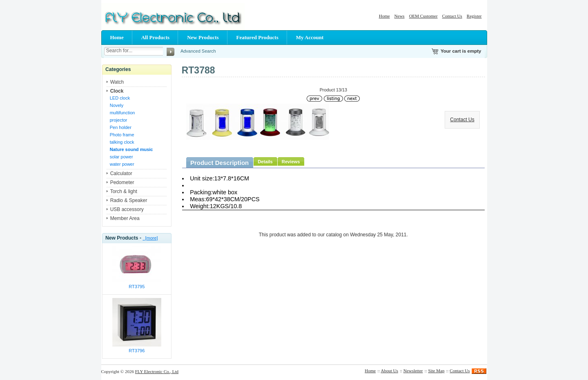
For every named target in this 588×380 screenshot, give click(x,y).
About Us (390, 371)
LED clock (120, 98)
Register (474, 16)
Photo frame (122, 135)
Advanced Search (198, 51)
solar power (121, 157)
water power (122, 164)
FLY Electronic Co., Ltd (157, 371)
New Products (203, 37)
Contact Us (452, 16)
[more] (150, 238)
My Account (310, 37)
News (400, 16)
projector (119, 120)
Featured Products (257, 37)
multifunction (122, 113)
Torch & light (124, 191)
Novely (117, 105)
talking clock (122, 142)
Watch (117, 82)
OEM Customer (423, 16)
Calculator (121, 173)
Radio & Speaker (129, 200)
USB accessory (127, 209)
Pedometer (122, 182)
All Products (155, 37)
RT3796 (137, 351)
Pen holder (121, 127)
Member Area (125, 218)
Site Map (436, 371)
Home (384, 16)
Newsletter (413, 371)
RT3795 (137, 287)
